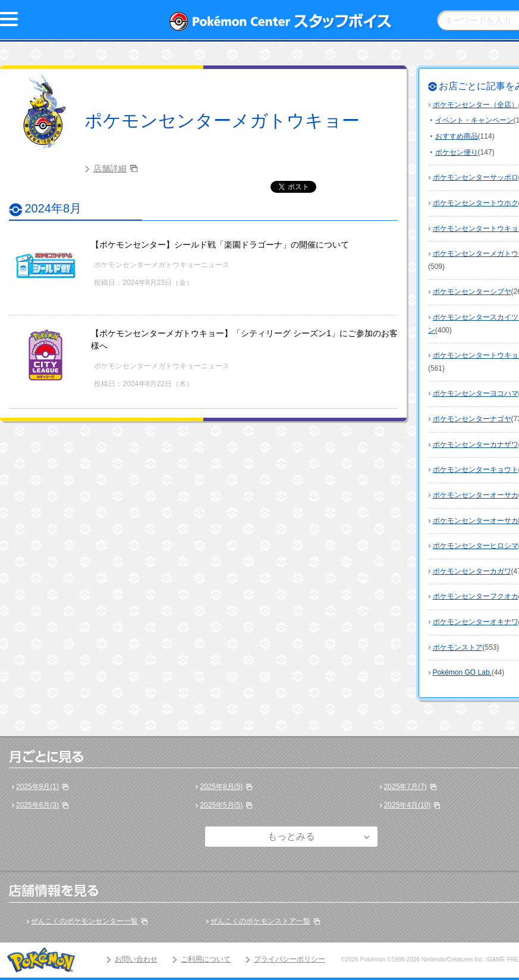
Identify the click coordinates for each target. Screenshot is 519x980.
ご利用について (206, 959)
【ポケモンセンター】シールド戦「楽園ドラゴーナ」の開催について (220, 245)
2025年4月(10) (408, 805)
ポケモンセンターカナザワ (476, 444)
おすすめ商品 (457, 136)
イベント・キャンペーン (474, 120)
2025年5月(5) (221, 805)
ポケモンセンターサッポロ (476, 177)
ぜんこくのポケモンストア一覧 (260, 921)
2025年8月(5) (221, 787)
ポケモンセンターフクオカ (476, 596)
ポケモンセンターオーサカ (476, 495)
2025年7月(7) (405, 787)
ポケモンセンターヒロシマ (476, 546)
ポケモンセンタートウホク (476, 203)
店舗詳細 (110, 168)
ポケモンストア (458, 647)
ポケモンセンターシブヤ (472, 292)
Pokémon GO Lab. (462, 672)
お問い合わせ (136, 959)
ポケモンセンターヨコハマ (476, 393)
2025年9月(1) (37, 787)
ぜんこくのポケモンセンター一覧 (84, 921)
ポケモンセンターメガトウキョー (222, 120)
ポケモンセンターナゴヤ (472, 419)
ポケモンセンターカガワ (472, 571)
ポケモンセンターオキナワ (476, 622)
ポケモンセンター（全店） (476, 105)
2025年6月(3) (37, 805)
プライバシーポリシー (290, 959)
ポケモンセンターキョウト (476, 469)
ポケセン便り (457, 152)
